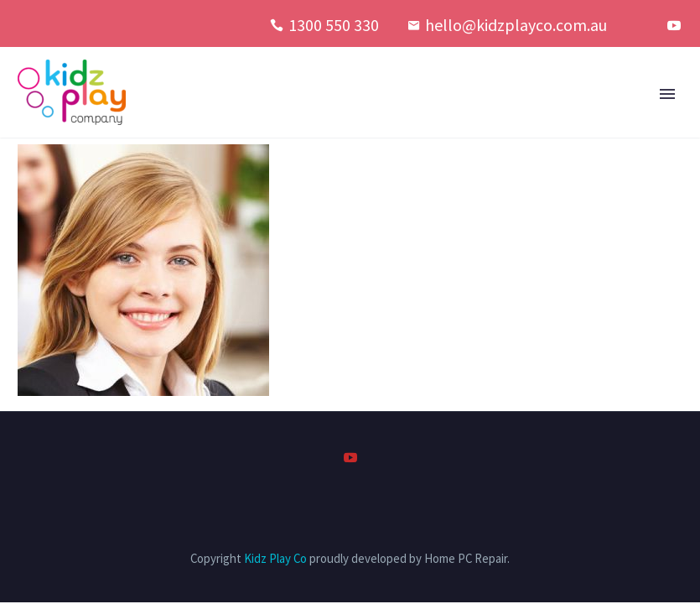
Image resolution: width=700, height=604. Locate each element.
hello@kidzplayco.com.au (516, 25)
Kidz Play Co (275, 558)
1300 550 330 (334, 25)
